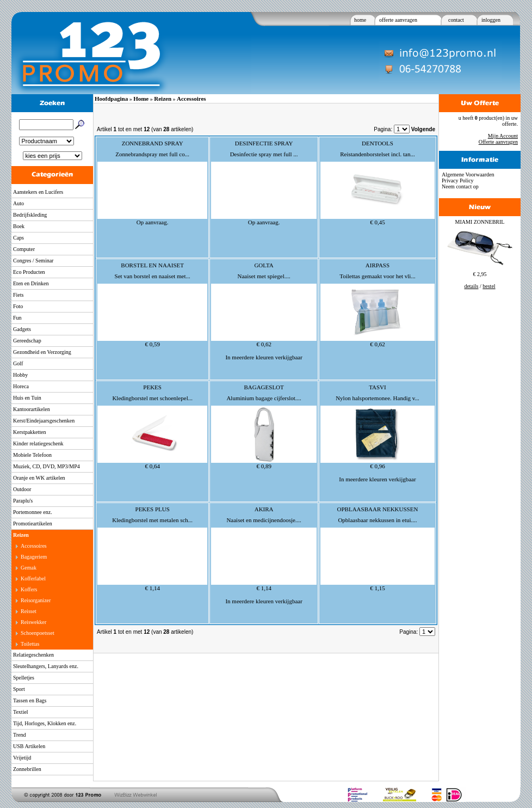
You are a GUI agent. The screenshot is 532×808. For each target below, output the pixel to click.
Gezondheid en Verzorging (42, 352)
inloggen (491, 20)
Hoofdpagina (111, 99)
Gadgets (22, 329)
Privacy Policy (458, 180)
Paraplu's (23, 501)
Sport (19, 689)
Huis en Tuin (27, 398)
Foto (18, 306)
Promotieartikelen (33, 524)
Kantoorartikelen (32, 409)
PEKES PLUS (153, 509)
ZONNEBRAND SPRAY (153, 143)
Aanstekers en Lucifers (38, 192)
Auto (18, 203)
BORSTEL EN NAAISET (152, 265)
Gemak (29, 568)
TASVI (378, 387)
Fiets (18, 295)
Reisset (29, 611)
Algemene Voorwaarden (468, 175)
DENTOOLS (378, 143)
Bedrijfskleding (30, 215)
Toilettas (30, 644)
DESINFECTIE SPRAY (264, 143)
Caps (18, 238)
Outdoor (22, 489)
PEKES (152, 387)
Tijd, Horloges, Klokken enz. (45, 723)
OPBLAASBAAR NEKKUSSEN (378, 509)
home (360, 20)
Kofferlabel (33, 579)
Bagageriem (34, 557)
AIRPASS (378, 265)
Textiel (21, 712)
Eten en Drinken (31, 283)
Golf (18, 363)
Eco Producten (29, 272)
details (471, 286)
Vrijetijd (22, 758)
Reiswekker (33, 622)
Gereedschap (27, 341)
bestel (489, 286)
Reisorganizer (36, 600)
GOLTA (264, 265)
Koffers (29, 589)
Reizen (21, 535)
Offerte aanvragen (498, 142)
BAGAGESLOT (264, 387)
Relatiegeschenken (33, 655)
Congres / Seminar (33, 261)
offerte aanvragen (398, 20)
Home (141, 99)
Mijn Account (503, 136)
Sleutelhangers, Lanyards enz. (46, 666)
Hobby (20, 375)
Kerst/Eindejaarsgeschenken (44, 421)
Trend (20, 735)
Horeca (21, 386)
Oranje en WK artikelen (39, 478)
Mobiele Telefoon (32, 455)
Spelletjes (24, 678)
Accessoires (34, 546)
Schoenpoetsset (38, 633)
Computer (24, 249)
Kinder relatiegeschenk (38, 443)
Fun (17, 318)
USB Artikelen (29, 746)
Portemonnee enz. (33, 512)
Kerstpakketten (30, 432)
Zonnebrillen (27, 769)
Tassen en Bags (30, 700)
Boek (19, 226)
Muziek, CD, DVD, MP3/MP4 (47, 466)
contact (456, 20)
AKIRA (264, 509)
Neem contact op (460, 186)
